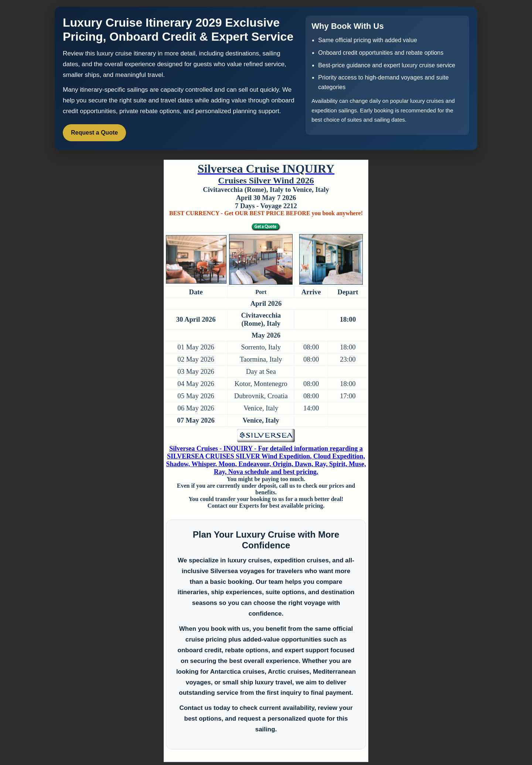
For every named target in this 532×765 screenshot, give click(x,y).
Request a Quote (94, 133)
